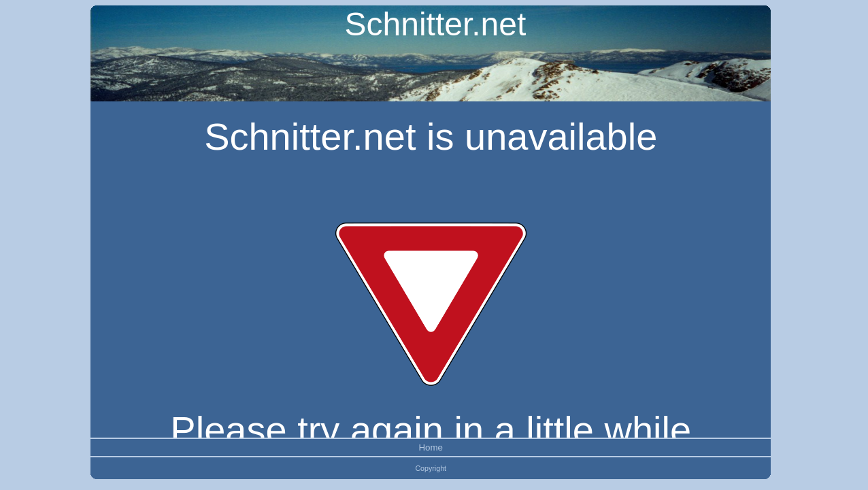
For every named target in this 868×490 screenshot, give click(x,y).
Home (431, 447)
